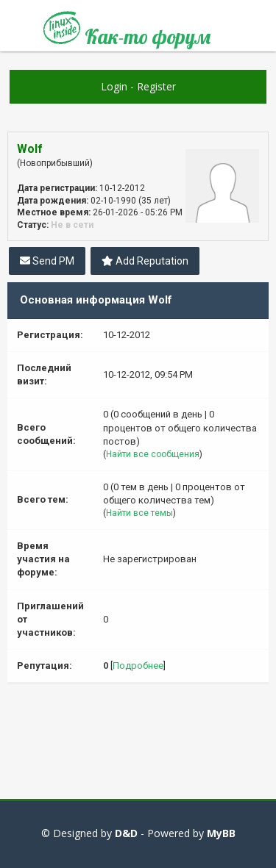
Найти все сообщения (153, 454)
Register (156, 86)
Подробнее (138, 666)
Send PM (47, 261)
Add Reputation (145, 261)
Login (114, 86)
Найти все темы (139, 513)
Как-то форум (127, 31)
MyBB (221, 833)
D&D (126, 833)
